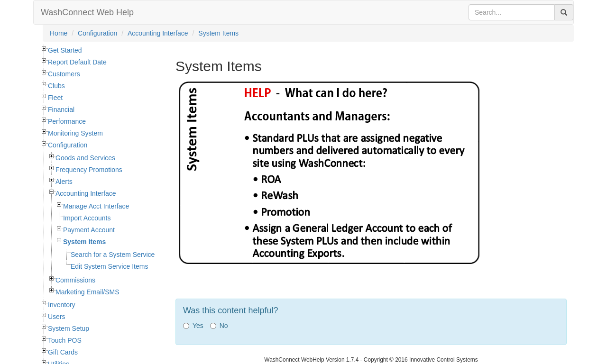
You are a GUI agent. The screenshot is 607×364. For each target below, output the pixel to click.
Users (57, 317)
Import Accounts (87, 218)
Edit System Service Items (109, 266)
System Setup (69, 328)
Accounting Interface (158, 33)
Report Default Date (77, 62)
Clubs (56, 86)
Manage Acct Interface (96, 206)
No (219, 326)
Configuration (97, 33)
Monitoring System (75, 133)
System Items (218, 33)
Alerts (64, 182)
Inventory (62, 305)
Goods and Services (85, 158)
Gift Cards (63, 352)
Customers (64, 74)
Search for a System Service (113, 255)
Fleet (55, 98)
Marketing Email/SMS (87, 292)
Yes (193, 326)
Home (59, 33)
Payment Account (89, 230)
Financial (61, 109)
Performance (67, 121)
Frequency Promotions (89, 170)
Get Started (65, 50)
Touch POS (65, 340)
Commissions (75, 280)
